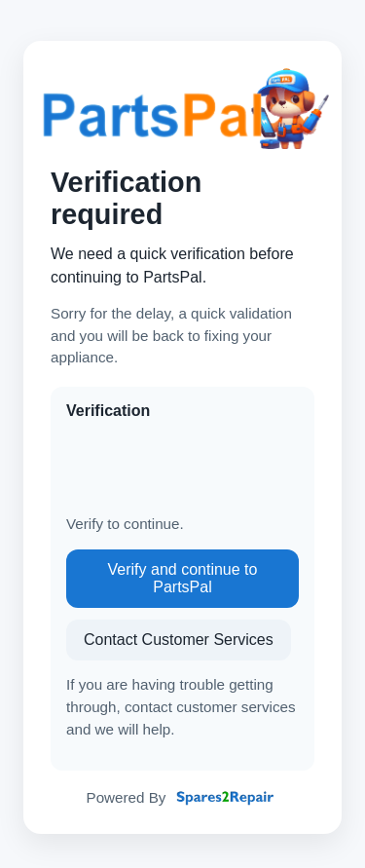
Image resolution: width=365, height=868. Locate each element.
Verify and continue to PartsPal (183, 578)
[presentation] (214, 468)
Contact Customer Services (179, 640)
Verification (108, 411)
